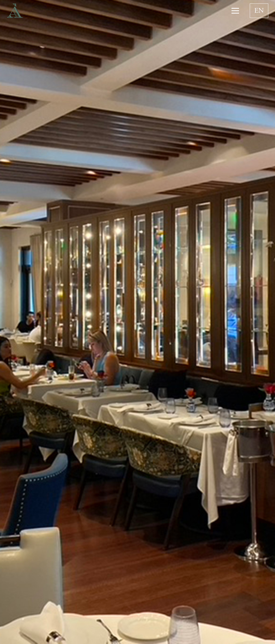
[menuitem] (259, 11)
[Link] (15, 11)
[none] (259, 11)
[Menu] (235, 11)
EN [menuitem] (259, 11)
